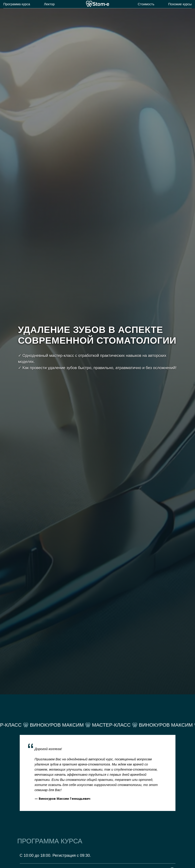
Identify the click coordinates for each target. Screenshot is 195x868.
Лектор (49, 4)
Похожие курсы (180, 4)
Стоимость (146, 4)
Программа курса (17, 4)
